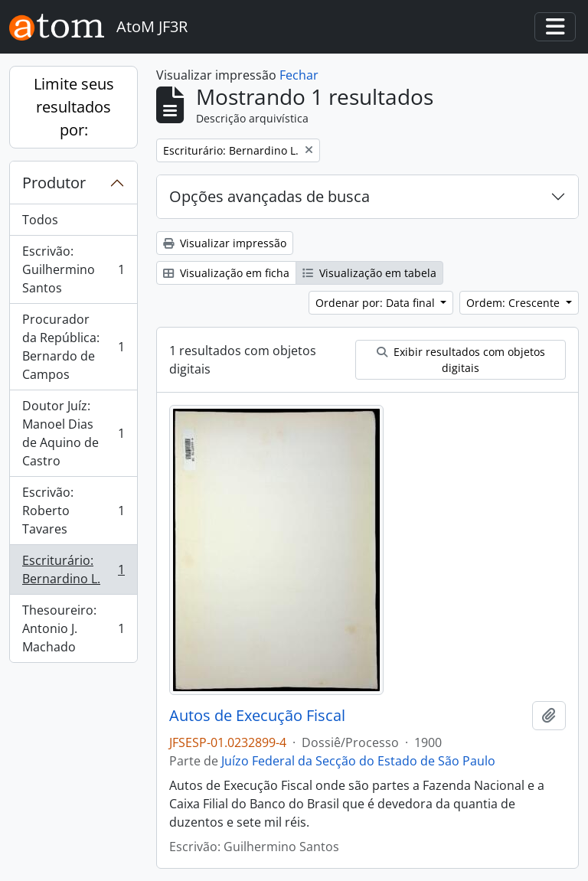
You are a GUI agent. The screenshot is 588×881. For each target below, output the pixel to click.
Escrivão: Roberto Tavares (73, 511)
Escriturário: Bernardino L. (73, 569)
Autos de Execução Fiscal (257, 716)
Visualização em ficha (226, 273)
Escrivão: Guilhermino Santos (73, 269)
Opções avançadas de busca (269, 196)
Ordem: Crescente (514, 303)
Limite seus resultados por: (74, 107)
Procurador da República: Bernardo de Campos (73, 347)
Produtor (54, 183)
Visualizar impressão (225, 243)
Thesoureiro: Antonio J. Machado (73, 628)
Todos (40, 220)
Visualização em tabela (369, 273)
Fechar (299, 75)
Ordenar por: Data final (377, 303)
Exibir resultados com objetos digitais (461, 360)
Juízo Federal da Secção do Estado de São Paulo (358, 761)
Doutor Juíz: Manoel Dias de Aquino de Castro (73, 433)
